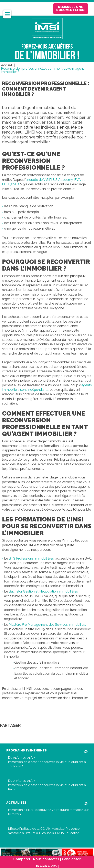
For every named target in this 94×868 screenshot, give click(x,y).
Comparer (22, 859)
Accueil (7, 65)
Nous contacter (46, 859)
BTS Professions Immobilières (31, 558)
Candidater (71, 859)
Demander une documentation (70, 8)
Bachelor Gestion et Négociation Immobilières (43, 591)
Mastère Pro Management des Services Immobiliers (47, 625)
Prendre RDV (47, 866)
